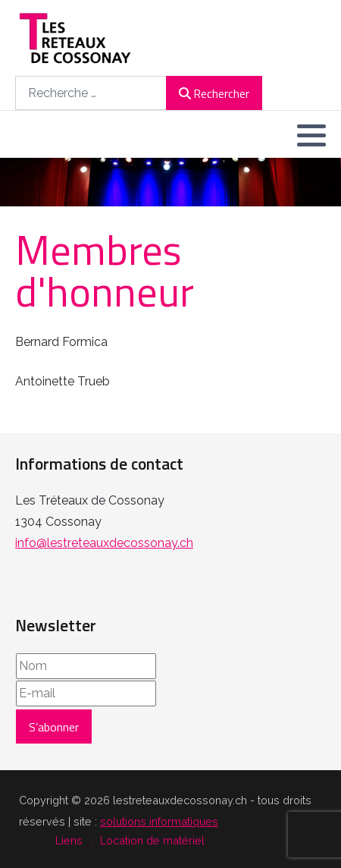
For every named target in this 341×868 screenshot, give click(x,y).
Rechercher (214, 93)
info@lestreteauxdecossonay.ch (104, 543)
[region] (170, 182)
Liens (69, 840)
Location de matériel (152, 840)
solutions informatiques (159, 821)
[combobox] (91, 93)
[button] (311, 135)
